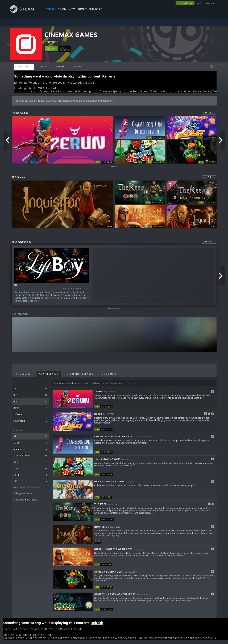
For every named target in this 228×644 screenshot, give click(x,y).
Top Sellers (22, 376)
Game (30, 404)
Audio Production (30, 458)
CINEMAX (52, 42)
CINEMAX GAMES (71, 35)
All (30, 391)
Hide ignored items (23, 495)
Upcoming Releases (80, 376)
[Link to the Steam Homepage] (25, 12)
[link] (104, 164)
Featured (24, 67)
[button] (51, 49)
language (210, 3)
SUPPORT (96, 9)
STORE (50, 9)
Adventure (30, 451)
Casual (30, 464)
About (82, 9)
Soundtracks (30, 423)
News (78, 67)
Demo (30, 410)
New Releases (49, 376)
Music (30, 477)
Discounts (109, 376)
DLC (30, 397)
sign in (199, 3)
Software (30, 416)
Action (30, 445)
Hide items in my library (25, 502)
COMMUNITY (66, 9)
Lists (43, 67)
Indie (30, 470)
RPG (30, 483)
